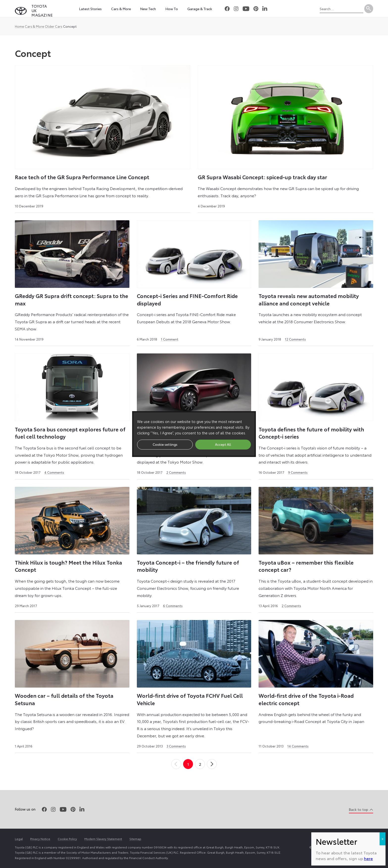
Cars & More (34, 26)
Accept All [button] (223, 444)
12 (295, 339)
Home (19, 26)
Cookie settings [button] (165, 444)
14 (298, 746)
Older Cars (54, 26)
